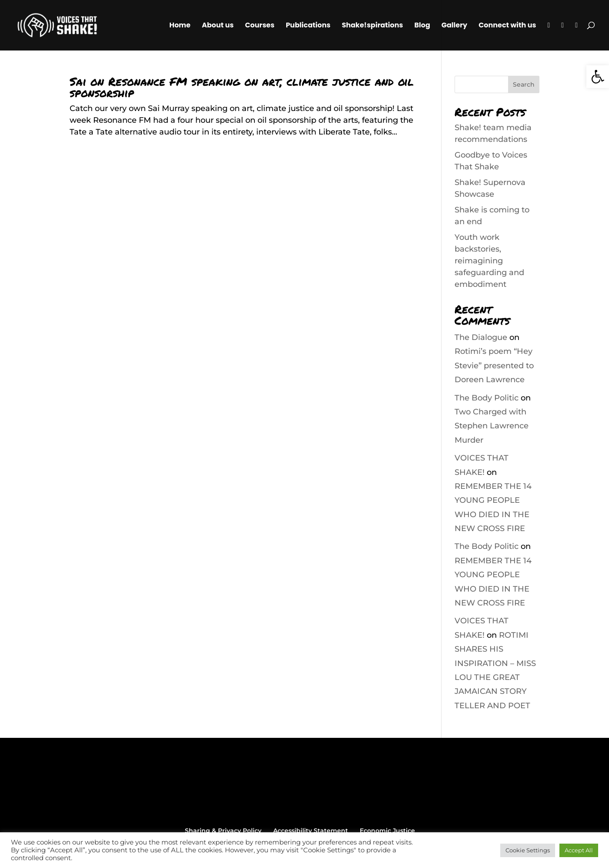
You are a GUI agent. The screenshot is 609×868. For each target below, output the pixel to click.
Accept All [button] (579, 850)
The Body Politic (487, 398)
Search (524, 84)
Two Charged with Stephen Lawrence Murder (492, 426)
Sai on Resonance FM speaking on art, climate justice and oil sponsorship (242, 87)
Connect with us (507, 26)
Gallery (454, 26)
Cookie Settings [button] (528, 850)
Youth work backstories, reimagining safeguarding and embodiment (489, 261)
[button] (598, 77)
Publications (308, 26)
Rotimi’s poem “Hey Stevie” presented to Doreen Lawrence (494, 365)
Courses (260, 26)
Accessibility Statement (311, 831)
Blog (422, 26)
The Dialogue (481, 337)
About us (218, 26)
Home (180, 26)
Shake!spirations (373, 26)
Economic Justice (387, 831)
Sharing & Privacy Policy (223, 831)
